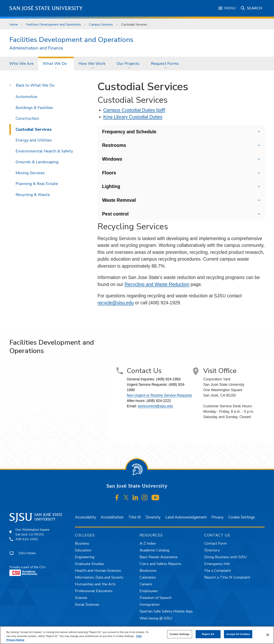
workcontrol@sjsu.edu (155, 406)
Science (81, 598)
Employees (149, 591)
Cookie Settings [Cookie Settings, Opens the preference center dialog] (180, 634)
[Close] (268, 635)
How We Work (92, 64)
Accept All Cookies (238, 634)
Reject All (208, 634)
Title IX (135, 517)
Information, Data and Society (99, 577)
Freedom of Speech (156, 598)
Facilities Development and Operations (54, 25)
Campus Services (101, 25)
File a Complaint (218, 571)
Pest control (115, 214)
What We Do (55, 64)
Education (83, 550)
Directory (212, 550)
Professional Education (94, 591)
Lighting (111, 186)
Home (14, 25)
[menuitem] (21, 63)
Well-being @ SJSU (156, 618)
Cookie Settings (242, 517)
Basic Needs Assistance (159, 557)
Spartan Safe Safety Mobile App (166, 611)
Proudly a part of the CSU (28, 570)
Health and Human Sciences (98, 571)
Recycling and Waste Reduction (157, 284)
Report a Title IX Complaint (227, 577)
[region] (137, 635)
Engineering (85, 557)
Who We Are (21, 64)
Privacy (217, 517)
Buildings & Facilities (34, 108)
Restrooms (114, 145)
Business (82, 543)
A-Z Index (148, 543)
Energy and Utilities (34, 140)
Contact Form (216, 543)
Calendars (148, 577)
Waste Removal (119, 200)
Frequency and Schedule (129, 132)
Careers (146, 584)
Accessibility (86, 517)
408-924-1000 (27, 539)
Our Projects (128, 64)
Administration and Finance (36, 48)
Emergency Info (217, 564)
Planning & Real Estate (37, 184)
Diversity (153, 517)
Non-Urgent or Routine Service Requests (159, 395)
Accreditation (112, 517)
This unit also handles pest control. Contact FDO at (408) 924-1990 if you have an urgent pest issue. (181, 214)
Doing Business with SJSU (226, 557)
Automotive (26, 97)
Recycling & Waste (33, 195)
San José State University (46, 8)
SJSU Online (27, 553)
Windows (112, 159)
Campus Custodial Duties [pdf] (134, 110)
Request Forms (165, 64)
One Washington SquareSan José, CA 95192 (32, 532)
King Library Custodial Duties (133, 117)
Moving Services (30, 173)
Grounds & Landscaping (37, 162)
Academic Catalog (154, 550)
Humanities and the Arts (95, 584)
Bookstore (148, 571)
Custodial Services (134, 25)
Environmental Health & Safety (44, 151)
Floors (109, 173)
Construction (27, 118)
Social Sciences (87, 604)
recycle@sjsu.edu (116, 303)
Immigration (150, 604)
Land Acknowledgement (186, 517)
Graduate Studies (90, 564)
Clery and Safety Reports (160, 564)
